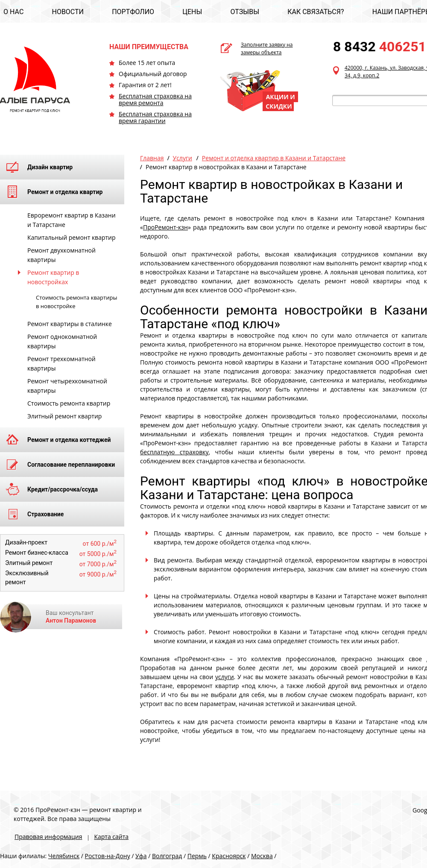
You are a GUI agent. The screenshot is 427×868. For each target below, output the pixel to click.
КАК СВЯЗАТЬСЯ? (316, 12)
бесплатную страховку (174, 452)
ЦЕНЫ (192, 12)
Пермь (197, 856)
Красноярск (229, 856)
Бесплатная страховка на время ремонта (155, 99)
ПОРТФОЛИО (133, 12)
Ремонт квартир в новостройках (53, 277)
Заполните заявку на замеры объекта (267, 49)
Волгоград (167, 856)
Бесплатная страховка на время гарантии (155, 117)
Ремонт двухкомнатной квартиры (61, 255)
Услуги (183, 158)
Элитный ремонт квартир (64, 416)
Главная (152, 158)
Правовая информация (48, 837)
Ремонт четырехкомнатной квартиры (67, 386)
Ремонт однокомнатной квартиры (62, 341)
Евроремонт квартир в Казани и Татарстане (72, 220)
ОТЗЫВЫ (245, 12)
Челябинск (64, 856)
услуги (225, 677)
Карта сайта (111, 837)
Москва (262, 856)
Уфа (141, 856)
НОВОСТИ (68, 12)
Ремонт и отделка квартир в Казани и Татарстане (274, 158)
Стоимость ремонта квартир (69, 403)
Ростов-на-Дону (108, 856)
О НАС (13, 12)
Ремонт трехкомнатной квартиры (61, 363)
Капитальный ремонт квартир (72, 237)
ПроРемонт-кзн (165, 227)
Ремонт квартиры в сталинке (70, 324)
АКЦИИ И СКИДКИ (280, 102)
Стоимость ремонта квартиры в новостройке (76, 302)
